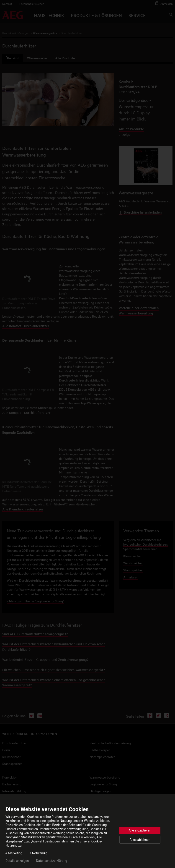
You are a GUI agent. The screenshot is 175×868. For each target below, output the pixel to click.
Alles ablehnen (140, 840)
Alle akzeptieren (140, 830)
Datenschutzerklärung (51, 861)
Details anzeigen (17, 861)
